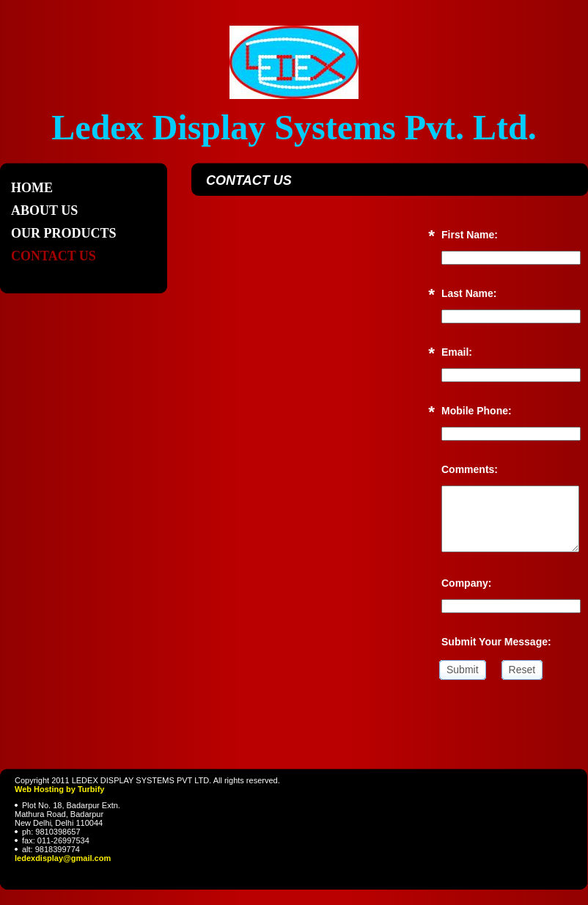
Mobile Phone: (477, 411)
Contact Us (54, 256)
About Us (44, 210)
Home (32, 188)
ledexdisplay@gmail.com (63, 858)
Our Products (64, 233)
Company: (466, 583)
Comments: (470, 469)
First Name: (470, 235)
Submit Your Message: (496, 642)
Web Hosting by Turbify (59, 789)
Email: (457, 352)
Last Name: (469, 293)
